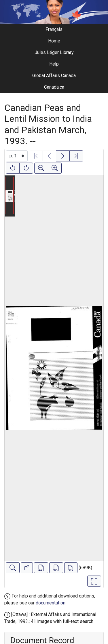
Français (54, 29)
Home (54, 41)
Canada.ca (54, 87)
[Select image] (17, 156)
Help (54, 64)
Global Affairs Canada (54, 76)
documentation (51, 603)
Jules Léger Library (54, 52)
